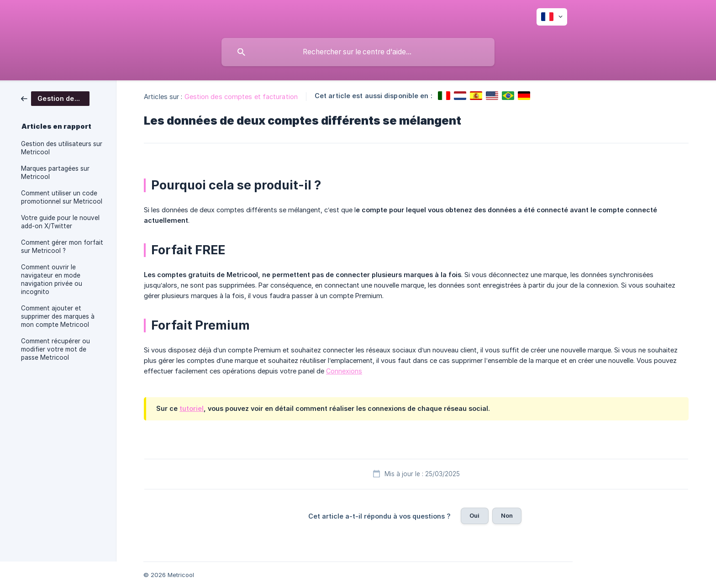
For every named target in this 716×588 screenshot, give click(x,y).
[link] (55, 98)
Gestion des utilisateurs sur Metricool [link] (62, 148)
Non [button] (507, 515)
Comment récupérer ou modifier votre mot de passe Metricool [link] (55, 349)
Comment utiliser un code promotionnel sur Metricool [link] (62, 197)
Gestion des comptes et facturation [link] (241, 97)
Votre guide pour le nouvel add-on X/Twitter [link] (60, 222)
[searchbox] (358, 52)
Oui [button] (474, 515)
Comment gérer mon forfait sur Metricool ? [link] (62, 247)
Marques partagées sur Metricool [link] (55, 173)
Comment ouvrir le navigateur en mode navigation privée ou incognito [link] (52, 279)
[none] (552, 17)
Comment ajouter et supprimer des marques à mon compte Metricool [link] (58, 316)
